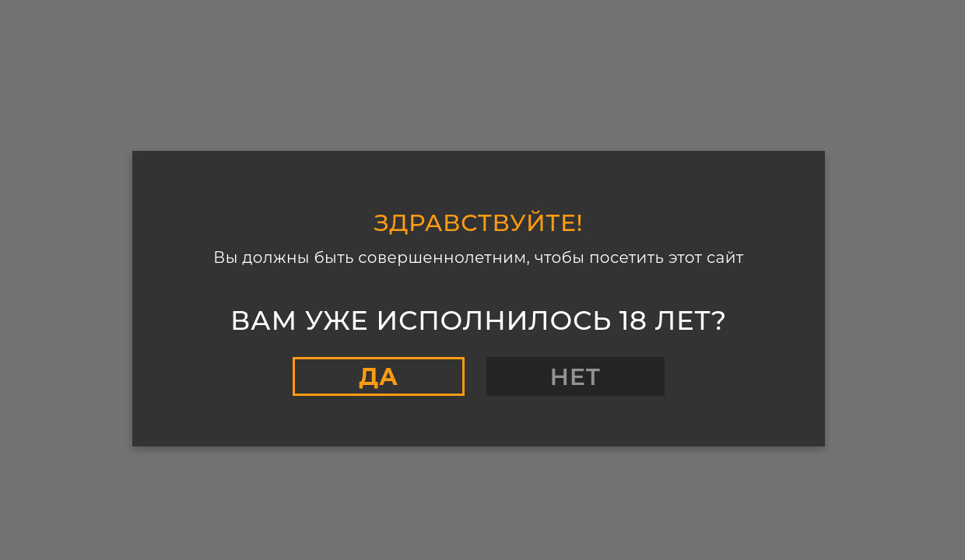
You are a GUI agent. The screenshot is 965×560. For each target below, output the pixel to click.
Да (378, 377)
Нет (575, 377)
